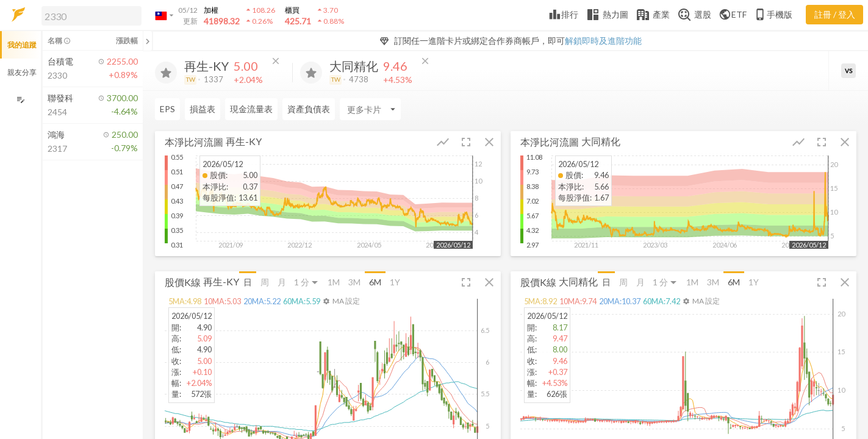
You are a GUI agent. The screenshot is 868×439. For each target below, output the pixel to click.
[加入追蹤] (166, 73)
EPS (167, 109)
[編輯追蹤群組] (20, 100)
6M (375, 282)
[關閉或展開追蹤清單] (148, 41)
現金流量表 (251, 109)
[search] (91, 16)
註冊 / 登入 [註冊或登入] (835, 14)
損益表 (203, 109)
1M (334, 282)
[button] (89, 15)
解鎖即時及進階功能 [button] (603, 41)
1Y (395, 282)
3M (354, 282)
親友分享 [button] (22, 72)
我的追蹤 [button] (22, 45)
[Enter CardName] (370, 109)
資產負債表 (309, 109)
